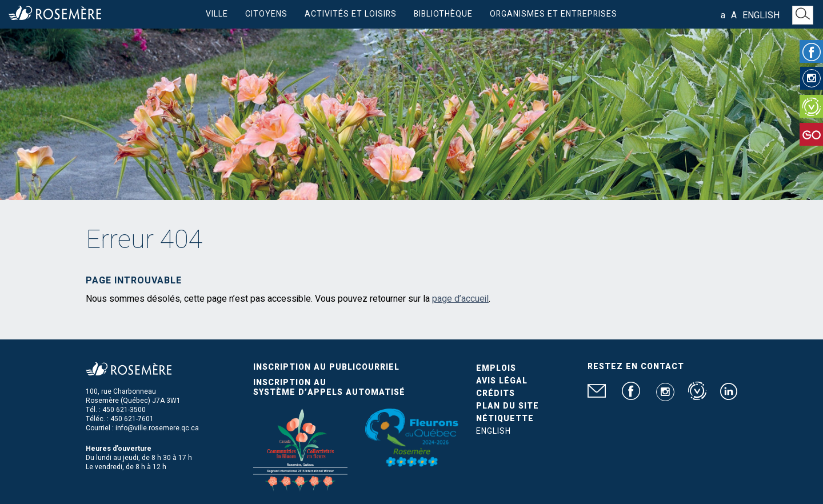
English (761, 15)
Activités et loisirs (351, 14)
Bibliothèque (443, 14)
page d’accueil (460, 299)
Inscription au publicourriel (326, 367)
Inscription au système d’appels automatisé (329, 387)
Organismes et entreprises (554, 14)
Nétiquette (505, 419)
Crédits (496, 393)
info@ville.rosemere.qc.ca (157, 428)
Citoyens (266, 14)
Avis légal (502, 381)
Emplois (496, 368)
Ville (217, 14)
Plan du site (508, 406)
